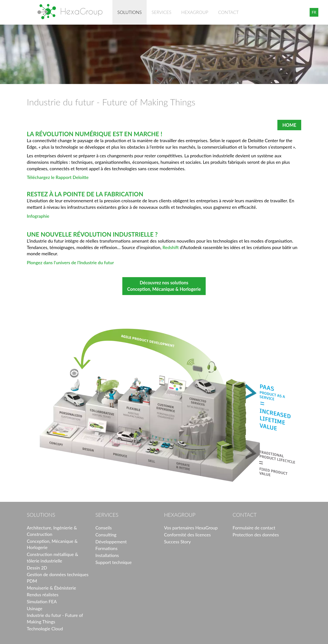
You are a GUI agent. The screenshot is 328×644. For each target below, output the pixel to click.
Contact (228, 12)
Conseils (104, 528)
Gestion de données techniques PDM (58, 578)
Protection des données (256, 535)
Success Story (177, 542)
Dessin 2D (37, 568)
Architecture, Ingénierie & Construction (52, 531)
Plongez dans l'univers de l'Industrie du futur (70, 262)
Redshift (171, 247)
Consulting (106, 535)
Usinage (35, 608)
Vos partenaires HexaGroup (191, 528)
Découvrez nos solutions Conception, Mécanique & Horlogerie (164, 286)
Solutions (130, 12)
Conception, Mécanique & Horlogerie (52, 544)
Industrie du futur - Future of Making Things (55, 618)
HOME (289, 125)
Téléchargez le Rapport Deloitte (58, 177)
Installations (107, 555)
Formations (107, 548)
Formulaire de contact (254, 528)
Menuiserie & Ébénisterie (51, 588)
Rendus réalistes (43, 595)
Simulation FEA (42, 601)
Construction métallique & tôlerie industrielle (52, 558)
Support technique (114, 562)
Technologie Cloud (45, 629)
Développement (111, 542)
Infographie (38, 216)
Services (161, 12)
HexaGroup (70, 12)
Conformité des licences (187, 535)
